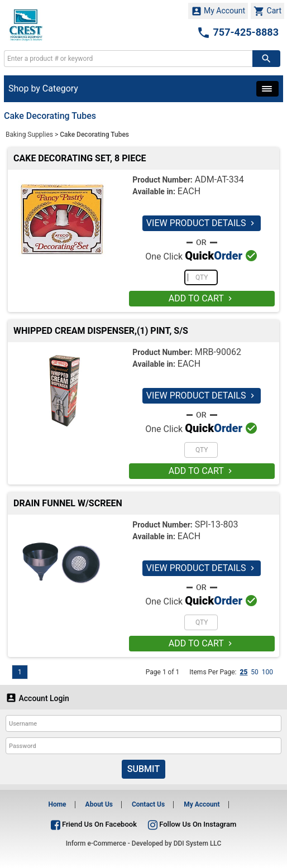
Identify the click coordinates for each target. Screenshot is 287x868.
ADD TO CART (202, 298)
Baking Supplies (29, 135)
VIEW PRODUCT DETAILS (202, 223)
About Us (99, 804)
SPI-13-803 (217, 524)
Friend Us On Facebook (94, 824)
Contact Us (148, 804)
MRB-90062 (218, 352)
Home (57, 804)
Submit (143, 769)
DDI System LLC (198, 843)
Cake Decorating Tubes (94, 135)
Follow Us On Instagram (192, 824)
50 (255, 672)
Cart (267, 11)
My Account (218, 11)
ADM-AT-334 (219, 179)
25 (243, 672)
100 (267, 672)
